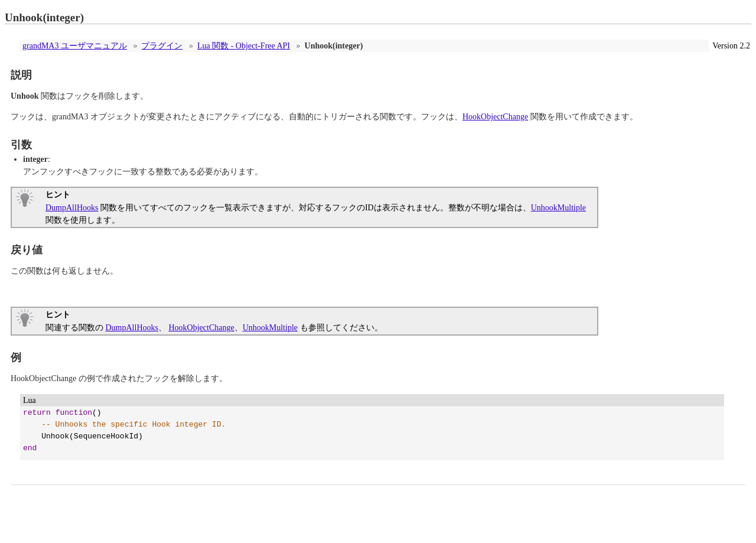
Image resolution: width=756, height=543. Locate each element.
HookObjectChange (495, 117)
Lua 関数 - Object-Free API (244, 46)
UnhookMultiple (558, 208)
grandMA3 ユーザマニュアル (75, 46)
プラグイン (162, 46)
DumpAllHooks (72, 208)
